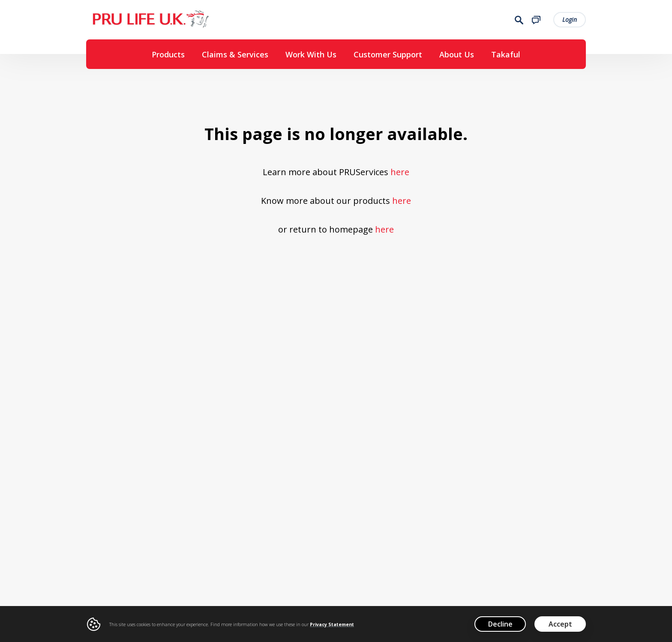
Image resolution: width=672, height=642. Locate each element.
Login (570, 19)
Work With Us (311, 54)
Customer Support (388, 54)
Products (168, 54)
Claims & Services (235, 54)
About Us (457, 54)
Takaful (506, 54)
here (400, 172)
